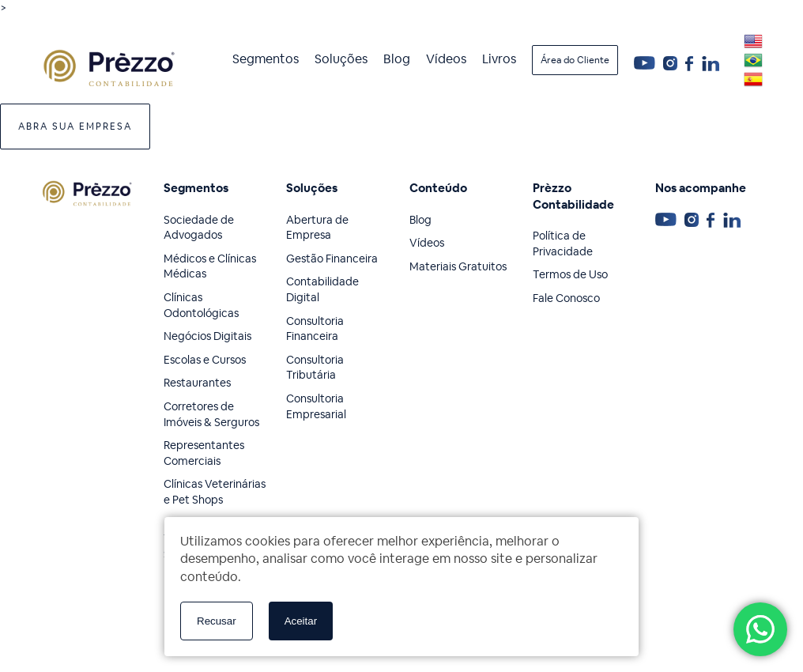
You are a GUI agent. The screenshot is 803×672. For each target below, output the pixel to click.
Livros (499, 59)
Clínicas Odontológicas (201, 305)
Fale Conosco (566, 298)
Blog (397, 59)
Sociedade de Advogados (199, 228)
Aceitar (301, 621)
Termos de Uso (570, 274)
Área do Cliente (575, 60)
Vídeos (446, 59)
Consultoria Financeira (315, 329)
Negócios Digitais (207, 336)
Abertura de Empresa (317, 228)
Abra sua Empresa (75, 126)
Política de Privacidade (563, 244)
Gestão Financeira (332, 259)
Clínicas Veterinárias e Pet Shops (215, 492)
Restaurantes (197, 383)
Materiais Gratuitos (458, 266)
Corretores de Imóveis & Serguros (211, 414)
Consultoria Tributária (315, 368)
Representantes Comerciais (204, 453)
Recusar (217, 621)
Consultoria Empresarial (316, 406)
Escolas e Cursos (205, 360)
